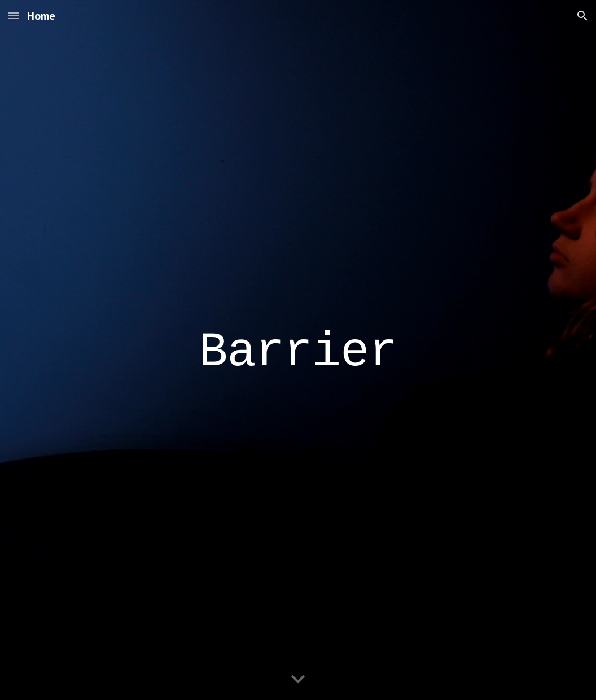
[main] (298, 350)
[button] (14, 16)
